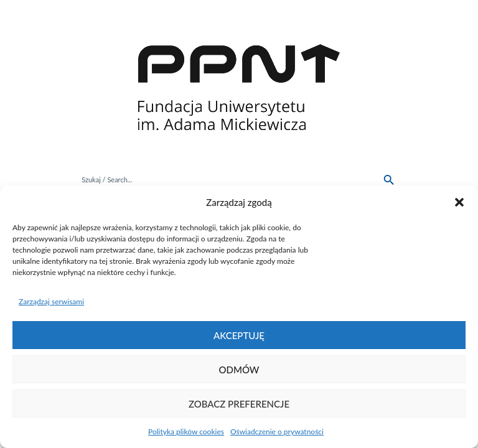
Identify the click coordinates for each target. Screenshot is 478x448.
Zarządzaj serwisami (51, 301)
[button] (459, 202)
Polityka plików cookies (186, 432)
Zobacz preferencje (239, 404)
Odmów (239, 370)
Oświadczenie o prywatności (277, 432)
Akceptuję (239, 335)
